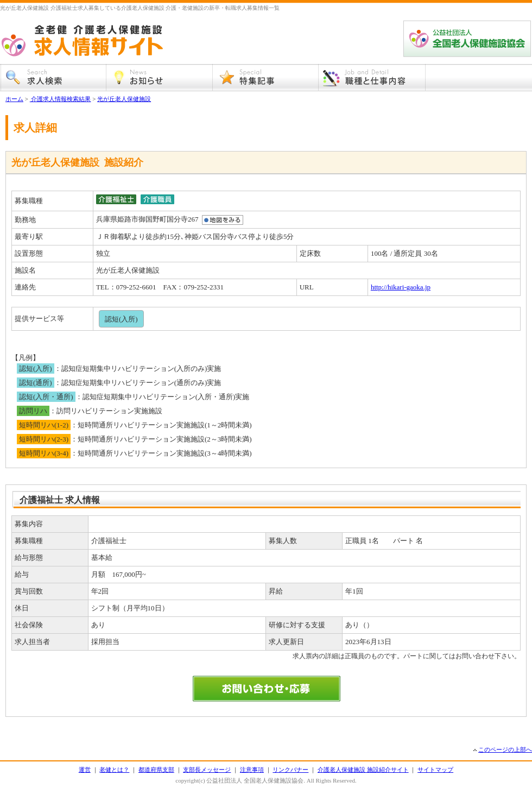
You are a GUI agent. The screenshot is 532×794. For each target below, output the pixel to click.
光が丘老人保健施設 (124, 99)
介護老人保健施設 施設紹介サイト (363, 770)
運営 (85, 770)
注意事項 (252, 770)
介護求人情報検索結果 (61, 99)
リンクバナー (290, 770)
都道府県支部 (156, 770)
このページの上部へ (505, 749)
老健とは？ (114, 770)
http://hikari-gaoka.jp (401, 287)
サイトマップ (435, 770)
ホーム (14, 99)
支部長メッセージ (207, 770)
